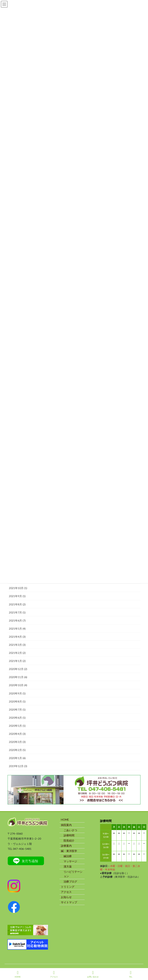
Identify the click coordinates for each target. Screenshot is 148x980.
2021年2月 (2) (17, 653)
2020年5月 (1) (17, 726)
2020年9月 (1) (17, 693)
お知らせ (66, 897)
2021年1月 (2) (17, 661)
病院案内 (66, 825)
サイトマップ (69, 902)
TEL (131, 974)
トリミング (68, 887)
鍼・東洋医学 (69, 851)
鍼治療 (68, 856)
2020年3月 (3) (17, 742)
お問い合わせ (93, 974)
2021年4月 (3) (17, 637)
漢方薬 (68, 866)
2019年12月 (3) (18, 766)
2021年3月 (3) (17, 645)
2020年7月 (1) (17, 710)
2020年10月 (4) (18, 685)
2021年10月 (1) (18, 588)
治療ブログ (70, 881)
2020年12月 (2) (18, 669)
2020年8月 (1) (17, 701)
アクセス (66, 892)
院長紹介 (69, 840)
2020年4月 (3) (17, 734)
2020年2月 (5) (17, 750)
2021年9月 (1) (17, 596)
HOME (65, 820)
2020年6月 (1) (17, 718)
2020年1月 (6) (17, 758)
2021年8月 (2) (17, 604)
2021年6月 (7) (17, 620)
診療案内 (66, 846)
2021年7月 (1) (17, 612)
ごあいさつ (70, 830)
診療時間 (69, 835)
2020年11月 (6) (18, 677)
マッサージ (70, 861)
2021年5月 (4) (17, 629)
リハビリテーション (73, 874)
